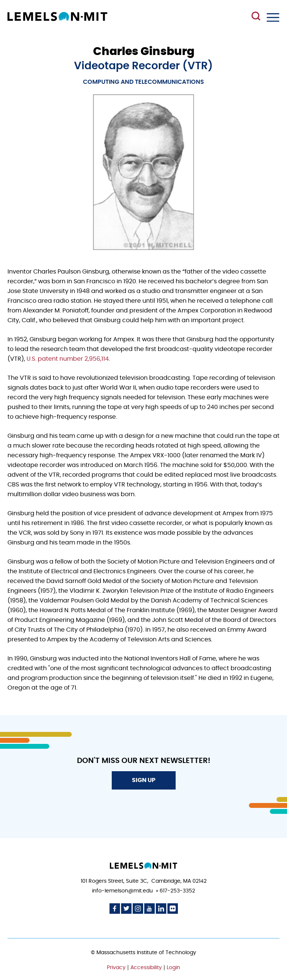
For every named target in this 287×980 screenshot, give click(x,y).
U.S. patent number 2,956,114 (68, 359)
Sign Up (144, 780)
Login (173, 968)
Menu (273, 17)
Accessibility (146, 968)
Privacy (116, 968)
